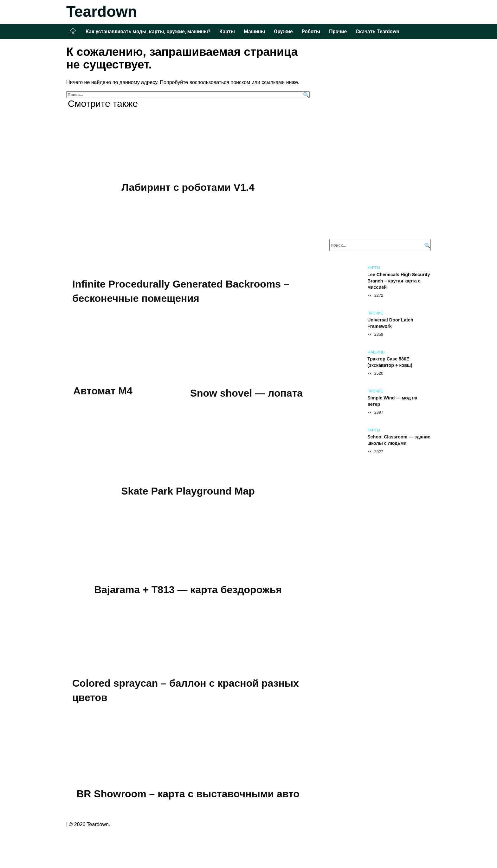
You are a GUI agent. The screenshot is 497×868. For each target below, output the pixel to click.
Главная (73, 31)
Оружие (283, 32)
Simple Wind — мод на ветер (392, 401)
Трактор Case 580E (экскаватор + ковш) (390, 362)
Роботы (311, 32)
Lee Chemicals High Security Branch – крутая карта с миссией (399, 281)
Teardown (102, 12)
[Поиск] (305, 95)
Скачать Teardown (377, 32)
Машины (254, 32)
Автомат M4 (103, 391)
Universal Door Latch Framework (390, 323)
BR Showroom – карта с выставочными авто (188, 795)
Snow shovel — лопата (246, 393)
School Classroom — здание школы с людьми (399, 440)
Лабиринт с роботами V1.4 (188, 187)
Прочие (338, 32)
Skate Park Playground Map (188, 492)
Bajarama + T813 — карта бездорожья (188, 590)
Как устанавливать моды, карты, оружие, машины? (148, 32)
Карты (227, 32)
